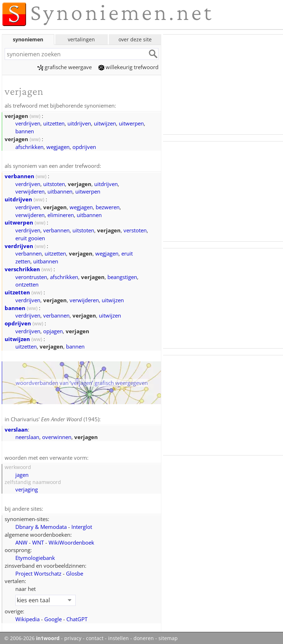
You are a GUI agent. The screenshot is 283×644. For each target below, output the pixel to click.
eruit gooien (30, 237)
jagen (22, 473)
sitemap (168, 637)
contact (95, 637)
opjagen (53, 330)
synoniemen (28, 39)
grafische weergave (65, 67)
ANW (21, 541)
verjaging (27, 488)
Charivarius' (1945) (55, 418)
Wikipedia (27, 617)
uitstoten (54, 183)
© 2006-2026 (32, 637)
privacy (73, 637)
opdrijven (84, 146)
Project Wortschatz (38, 572)
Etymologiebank (35, 556)
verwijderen (30, 191)
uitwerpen (131, 123)
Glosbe (75, 572)
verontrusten (31, 276)
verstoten (135, 230)
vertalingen (81, 39)
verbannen (19, 175)
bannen (25, 131)
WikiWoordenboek (71, 541)
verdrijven (28, 123)
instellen (118, 637)
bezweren (108, 206)
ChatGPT (77, 617)
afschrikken (29, 146)
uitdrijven (79, 123)
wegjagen (58, 146)
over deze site (135, 39)
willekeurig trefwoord (128, 67)
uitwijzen (105, 123)
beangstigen (122, 276)
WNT (38, 541)
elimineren (61, 214)
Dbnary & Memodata (41, 525)
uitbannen (60, 191)
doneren (144, 637)
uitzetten (54, 123)
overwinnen (57, 436)
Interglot (82, 525)
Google (53, 617)
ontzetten (27, 284)
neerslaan (27, 436)
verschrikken (22, 268)
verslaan (16, 428)
